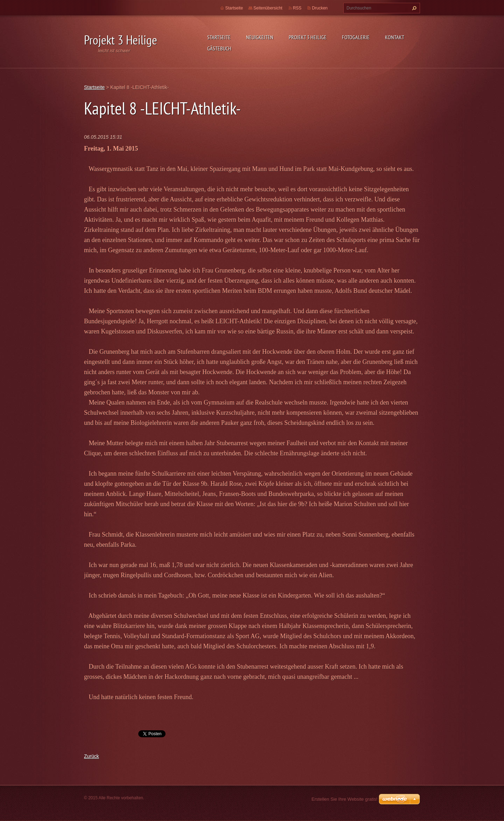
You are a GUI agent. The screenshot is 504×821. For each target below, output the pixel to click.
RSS (297, 8)
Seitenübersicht (268, 8)
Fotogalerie (356, 37)
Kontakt (395, 37)
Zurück (92, 756)
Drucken (320, 8)
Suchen (413, 8)
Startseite (219, 37)
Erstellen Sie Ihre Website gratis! (344, 799)
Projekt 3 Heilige (308, 37)
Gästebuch (219, 48)
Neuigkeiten (260, 37)
